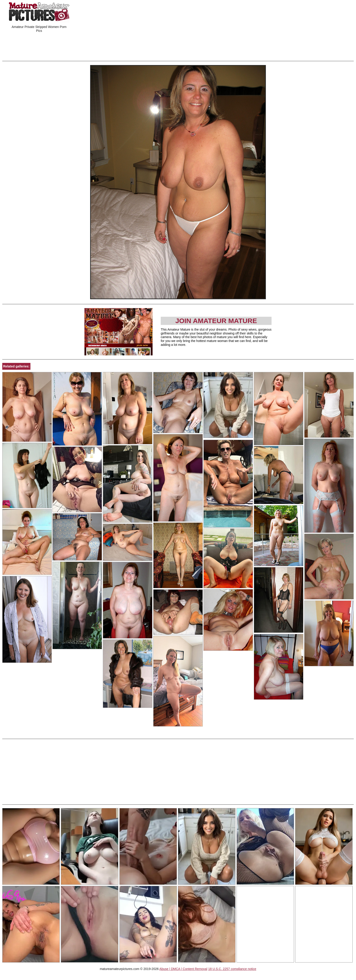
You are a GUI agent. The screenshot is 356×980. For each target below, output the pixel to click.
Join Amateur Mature (216, 321)
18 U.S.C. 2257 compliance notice (232, 969)
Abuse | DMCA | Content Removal (183, 969)
